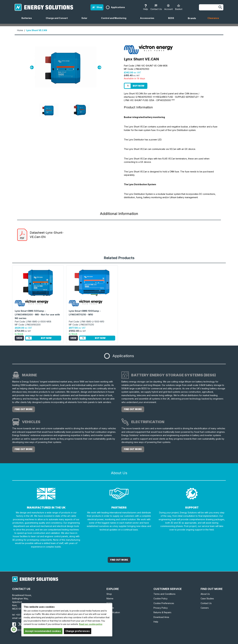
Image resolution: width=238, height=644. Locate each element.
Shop (109, 594)
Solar (86, 20)
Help (156, 622)
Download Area (161, 617)
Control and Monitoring (115, 20)
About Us (205, 594)
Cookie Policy (160, 599)
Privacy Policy (161, 608)
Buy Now (139, 86)
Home (20, 30)
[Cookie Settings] (14, 629)
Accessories (148, 20)
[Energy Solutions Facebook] (14, 624)
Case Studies (207, 599)
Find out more (24, 409)
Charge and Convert (58, 20)
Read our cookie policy (91, 624)
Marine (110, 599)
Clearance (213, 18)
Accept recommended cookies (43, 631)
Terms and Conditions (164, 594)
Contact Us (206, 603)
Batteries (28, 20)
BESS (172, 20)
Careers (205, 608)
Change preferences (78, 631)
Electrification (113, 612)
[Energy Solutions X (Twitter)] (20, 624)
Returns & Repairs (162, 612)
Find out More (119, 560)
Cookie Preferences (164, 603)
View (19, 338)
